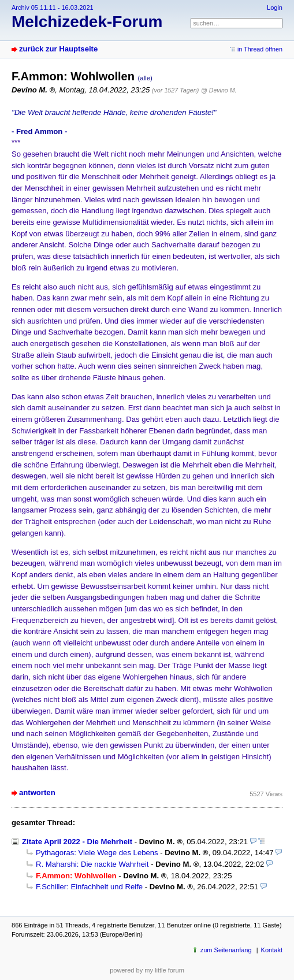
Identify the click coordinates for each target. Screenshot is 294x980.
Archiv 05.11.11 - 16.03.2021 (53, 8)
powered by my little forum (147, 970)
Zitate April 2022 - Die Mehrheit (77, 842)
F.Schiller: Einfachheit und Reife (89, 887)
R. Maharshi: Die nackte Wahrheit (92, 864)
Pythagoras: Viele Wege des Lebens (97, 853)
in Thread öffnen (260, 49)
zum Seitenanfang (226, 950)
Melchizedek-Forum (87, 22)
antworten (37, 792)
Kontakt (272, 950)
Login (275, 8)
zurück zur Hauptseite (58, 49)
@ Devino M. (219, 90)
